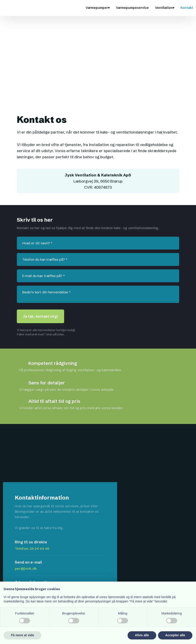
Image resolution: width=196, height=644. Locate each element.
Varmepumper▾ (98, 8)
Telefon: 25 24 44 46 (32, 549)
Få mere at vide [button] (23, 635)
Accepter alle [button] (175, 635)
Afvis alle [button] (142, 635)
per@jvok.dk (26, 568)
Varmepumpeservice (132, 8)
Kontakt (187, 8)
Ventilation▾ (165, 8)
